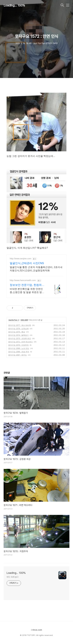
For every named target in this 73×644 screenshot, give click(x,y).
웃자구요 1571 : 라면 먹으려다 (20, 342)
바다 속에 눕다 (13, 577)
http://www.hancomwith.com (23, 280)
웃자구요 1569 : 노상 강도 (19, 348)
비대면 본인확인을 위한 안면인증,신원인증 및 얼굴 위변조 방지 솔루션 (27, 291)
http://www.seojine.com (20, 259)
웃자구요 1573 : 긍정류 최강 (20, 338)
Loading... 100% (14, 5)
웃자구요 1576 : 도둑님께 (18, 329)
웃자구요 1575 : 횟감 (17, 332)
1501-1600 (24, 320)
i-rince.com (36, 630)
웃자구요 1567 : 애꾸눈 (18, 355)
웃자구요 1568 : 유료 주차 (19, 352)
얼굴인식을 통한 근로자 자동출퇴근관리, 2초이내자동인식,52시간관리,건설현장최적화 (36, 269)
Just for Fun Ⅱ (14, 320)
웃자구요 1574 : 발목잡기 (18, 335)
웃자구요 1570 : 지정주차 (18, 345)
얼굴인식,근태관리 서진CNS (27, 263)
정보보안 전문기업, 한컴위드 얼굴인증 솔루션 (27, 285)
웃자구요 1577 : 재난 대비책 (20, 325)
